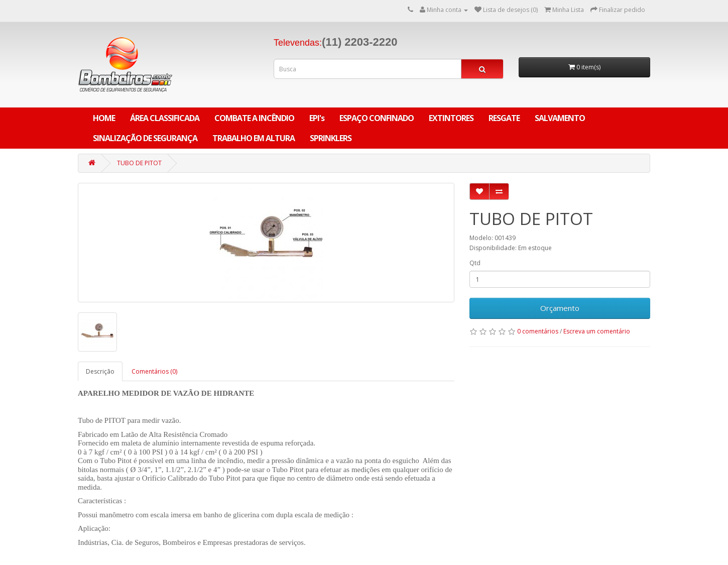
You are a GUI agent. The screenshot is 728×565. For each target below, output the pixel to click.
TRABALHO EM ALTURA (254, 138)
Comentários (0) (154, 371)
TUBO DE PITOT (139, 163)
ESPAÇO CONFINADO (377, 118)
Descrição (100, 371)
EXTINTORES (451, 118)
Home (104, 118)
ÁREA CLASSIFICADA (165, 118)
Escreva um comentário (597, 331)
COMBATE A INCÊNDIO (254, 118)
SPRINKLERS (331, 138)
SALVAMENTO (560, 118)
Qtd (475, 263)
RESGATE (504, 118)
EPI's (317, 118)
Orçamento (560, 308)
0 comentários (538, 331)
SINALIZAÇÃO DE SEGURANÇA (145, 138)
